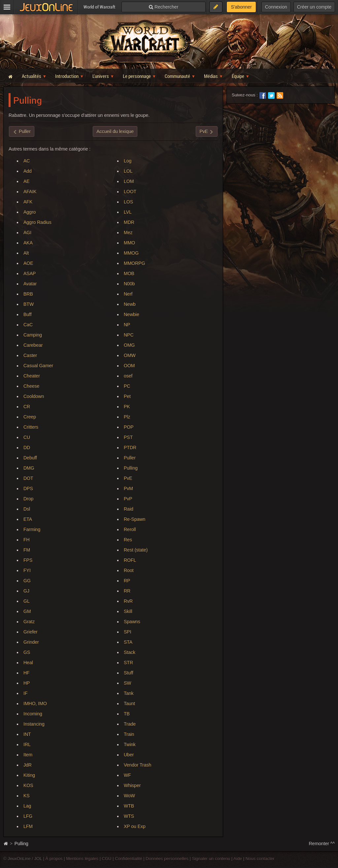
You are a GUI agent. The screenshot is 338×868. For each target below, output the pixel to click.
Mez (128, 233)
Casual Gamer (38, 366)
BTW (29, 304)
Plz (127, 417)
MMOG (131, 253)
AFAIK (30, 192)
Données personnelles (167, 859)
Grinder (31, 642)
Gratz (29, 622)
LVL (128, 212)
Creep (30, 417)
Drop (28, 499)
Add (28, 171)
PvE (128, 478)
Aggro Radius (37, 222)
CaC (28, 325)
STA (128, 642)
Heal (28, 663)
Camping (33, 335)
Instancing (34, 724)
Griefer (31, 632)
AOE (28, 263)
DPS (28, 488)
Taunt (129, 704)
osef (128, 376)
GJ (26, 591)
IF (25, 693)
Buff (28, 314)
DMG (29, 468)
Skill (128, 611)
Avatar (30, 284)
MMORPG (135, 263)
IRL (27, 744)
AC (27, 161)
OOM (129, 366)
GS (27, 652)
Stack (130, 652)
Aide (238, 859)
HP (27, 683)
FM (27, 550)
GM (27, 611)
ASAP (30, 273)
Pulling (131, 468)
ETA (28, 519)
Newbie (132, 314)
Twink (130, 744)
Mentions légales (82, 859)
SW (128, 683)
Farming (32, 529)
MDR (129, 222)
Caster (30, 355)
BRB (28, 294)
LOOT (130, 192)
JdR (28, 765)
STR (128, 663)
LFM (28, 826)
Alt (26, 253)
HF (27, 673)
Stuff (129, 673)
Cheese (31, 386)
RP (127, 581)
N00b (129, 284)
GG (27, 581)
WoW (129, 796)
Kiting (29, 775)
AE (27, 181)
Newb (130, 304)
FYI (27, 570)
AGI (27, 233)
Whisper (132, 785)
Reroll (130, 529)
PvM (128, 488)
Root (129, 570)
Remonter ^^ (322, 844)
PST (128, 437)
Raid (129, 509)
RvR (128, 601)
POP (129, 427)
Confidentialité (129, 859)
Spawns (132, 622)
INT (27, 734)
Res (128, 540)
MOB (129, 273)
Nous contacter (260, 859)
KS (27, 796)
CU (27, 437)
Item (28, 755)
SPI (128, 632)
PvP (128, 499)
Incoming (33, 714)
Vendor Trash (137, 765)
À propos (54, 859)
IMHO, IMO (35, 704)
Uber (129, 755)
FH (27, 540)
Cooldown (34, 396)
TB (127, 714)
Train (129, 734)
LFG (28, 816)
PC (127, 386)
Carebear (33, 345)
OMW (130, 355)
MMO (129, 243)
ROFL (130, 560)
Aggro (30, 212)
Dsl (27, 509)
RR (127, 591)
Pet (127, 396)
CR (27, 407)
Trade (130, 724)
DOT (28, 478)
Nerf (128, 294)
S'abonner (241, 7)
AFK (28, 202)
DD (27, 448)
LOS (128, 202)
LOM (129, 181)
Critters (31, 427)
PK (127, 407)
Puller (130, 458)
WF (127, 775)
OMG (129, 345)
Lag (27, 806)
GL (27, 601)
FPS (28, 560)
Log (128, 161)
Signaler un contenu (211, 859)
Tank (129, 693)
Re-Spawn (135, 519)
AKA (28, 243)
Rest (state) (136, 550)
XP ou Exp (135, 826)
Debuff (30, 458)
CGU (107, 859)
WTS (129, 816)
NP (127, 325)
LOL (128, 171)
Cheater (32, 376)
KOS (28, 785)
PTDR (130, 448)
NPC (129, 335)
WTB (129, 806)
